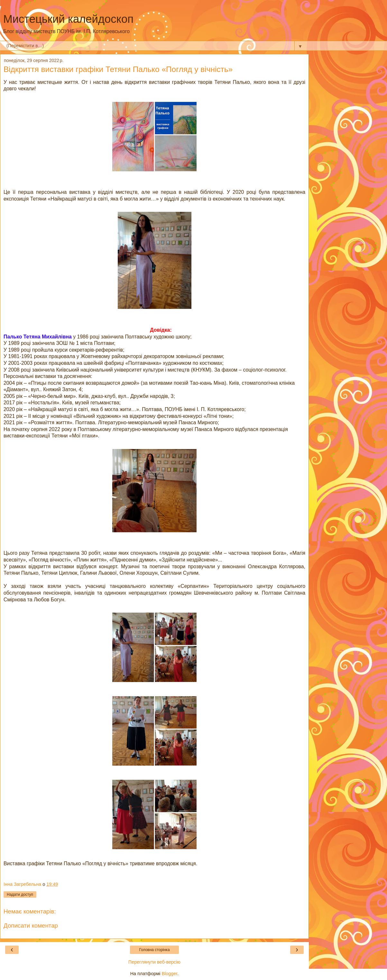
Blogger (170, 974)
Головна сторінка (154, 950)
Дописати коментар (31, 926)
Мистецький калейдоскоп (68, 19)
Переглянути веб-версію (154, 962)
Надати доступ (20, 895)
